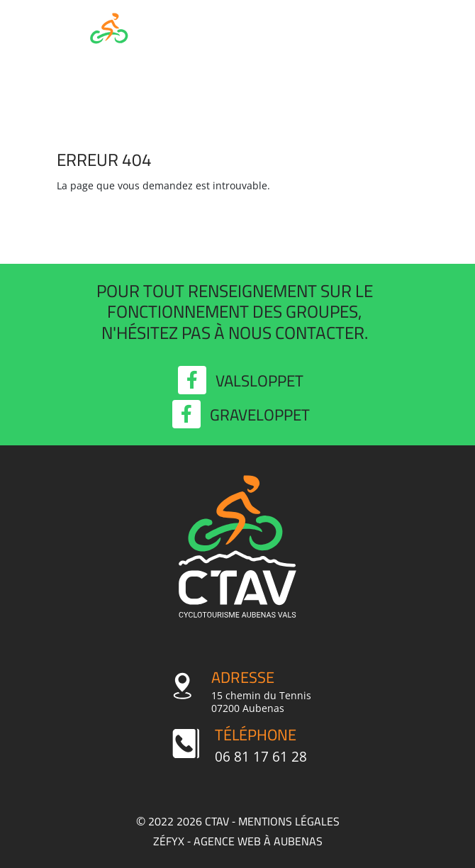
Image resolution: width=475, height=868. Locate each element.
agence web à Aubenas (258, 841)
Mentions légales (289, 821)
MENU (386, 41)
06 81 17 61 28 (261, 756)
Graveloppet (241, 415)
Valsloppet (241, 381)
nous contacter (296, 333)
